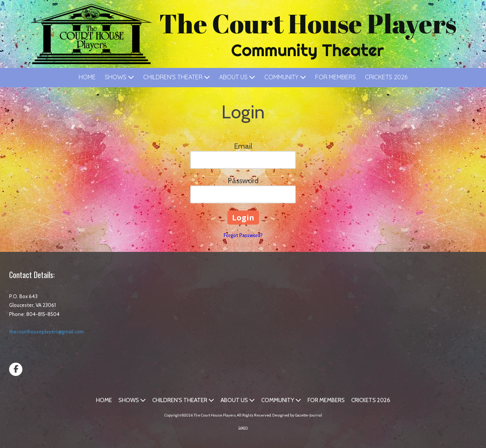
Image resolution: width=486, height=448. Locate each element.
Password (243, 181)
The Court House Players (308, 23)
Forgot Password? (243, 235)
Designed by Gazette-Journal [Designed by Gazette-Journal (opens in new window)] (297, 415)
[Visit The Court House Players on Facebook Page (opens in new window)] (16, 369)
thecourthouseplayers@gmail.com (47, 332)
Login (243, 427)
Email (243, 146)
